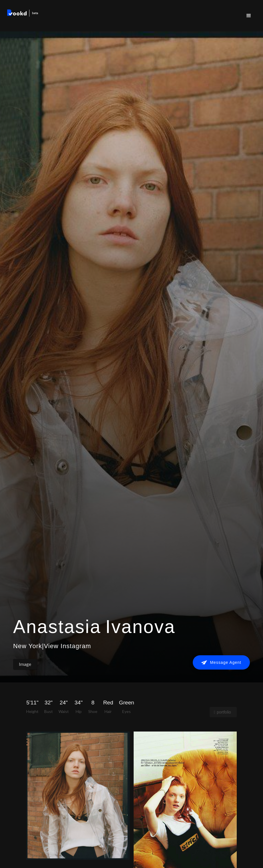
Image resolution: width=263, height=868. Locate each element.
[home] (23, 14)
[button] (249, 16)
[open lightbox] (78, 795)
